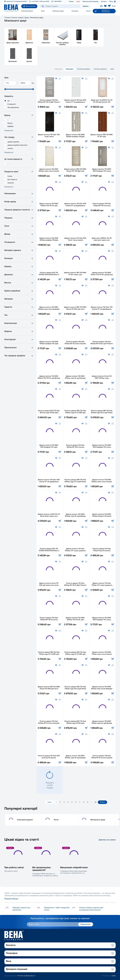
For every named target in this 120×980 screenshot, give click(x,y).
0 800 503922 (57, 1)
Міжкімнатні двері (58, 11)
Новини (71, 2)
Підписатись (86, 924)
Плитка (88, 11)
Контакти (104, 2)
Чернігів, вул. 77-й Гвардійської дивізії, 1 (17, 1)
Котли (43, 11)
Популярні (69, 69)
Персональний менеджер (90, 2)
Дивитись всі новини (107, 840)
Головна (7, 18)
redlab (114, 976)
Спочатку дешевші (84, 69)
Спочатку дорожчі (100, 69)
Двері (27, 18)
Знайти (85, 6)
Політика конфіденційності (26, 976)
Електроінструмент (27, 11)
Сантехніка (75, 11)
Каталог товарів (17, 18)
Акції (78, 2)
